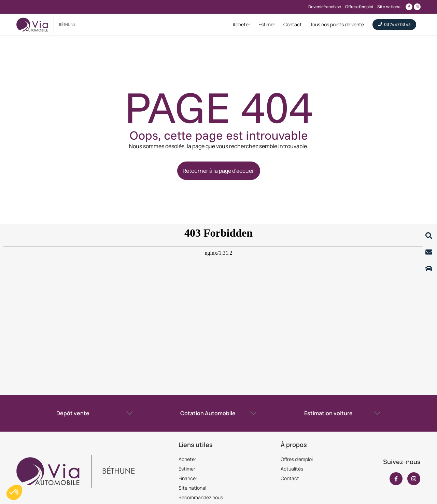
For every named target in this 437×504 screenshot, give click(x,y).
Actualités (292, 469)
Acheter (187, 459)
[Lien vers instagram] (417, 7)
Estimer (187, 469)
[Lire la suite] (429, 236)
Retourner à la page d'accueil (219, 171)
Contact (290, 478)
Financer (188, 478)
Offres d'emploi (297, 459)
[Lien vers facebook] (409, 7)
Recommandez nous (201, 497)
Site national (192, 488)
